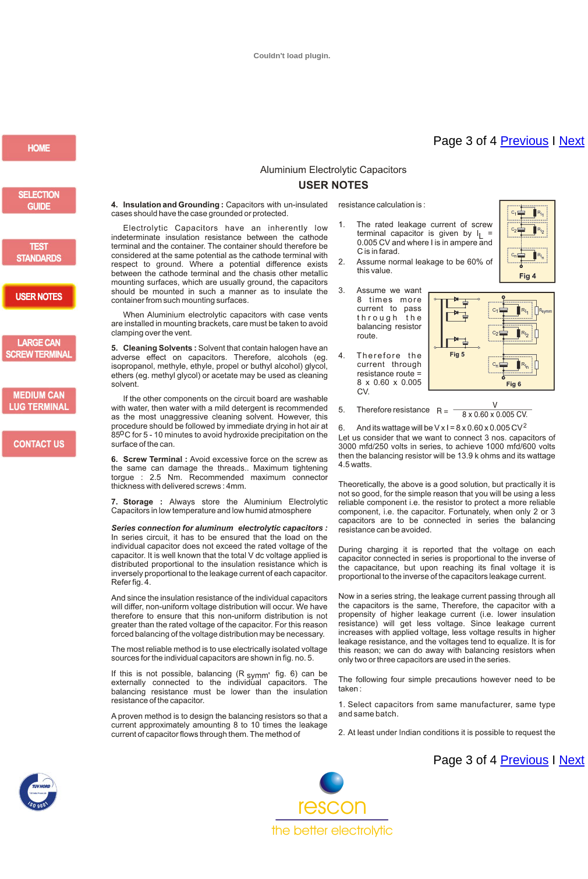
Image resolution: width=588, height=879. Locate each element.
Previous (524, 141)
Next (572, 141)
